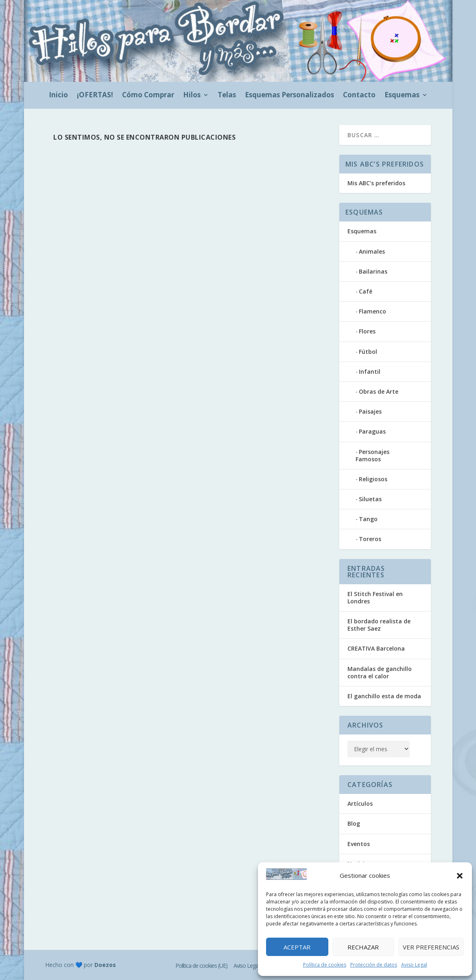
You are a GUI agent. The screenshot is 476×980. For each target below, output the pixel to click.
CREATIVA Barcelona (376, 648)
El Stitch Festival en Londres (375, 597)
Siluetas (370, 499)
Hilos (192, 96)
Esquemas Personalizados (289, 96)
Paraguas (372, 431)
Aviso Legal (414, 965)
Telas (227, 96)
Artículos (360, 804)
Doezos (105, 965)
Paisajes (370, 411)
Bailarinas (373, 271)
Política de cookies (325, 965)
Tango (368, 519)
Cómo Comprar (148, 96)
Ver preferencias (431, 947)
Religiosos (373, 479)
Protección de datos (374, 965)
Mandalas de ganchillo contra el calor (380, 672)
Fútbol (368, 352)
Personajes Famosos (372, 455)
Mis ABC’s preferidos (376, 183)
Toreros (370, 539)
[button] (460, 876)
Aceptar (297, 947)
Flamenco (372, 311)
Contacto (359, 96)
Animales (372, 251)
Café (366, 291)
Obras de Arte (379, 391)
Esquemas (402, 96)
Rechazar (363, 947)
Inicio (58, 96)
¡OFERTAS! (95, 96)
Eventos (359, 844)
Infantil (370, 372)
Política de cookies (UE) (201, 966)
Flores (367, 331)
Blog (354, 823)
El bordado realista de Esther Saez (379, 625)
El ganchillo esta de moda (384, 696)
